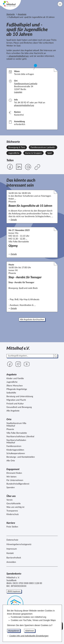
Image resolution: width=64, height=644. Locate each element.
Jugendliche (12, 382)
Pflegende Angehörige (17, 389)
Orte (9, 419)
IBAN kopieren (14, 591)
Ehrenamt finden (14, 473)
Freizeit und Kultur (15, 404)
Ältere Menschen (15, 386)
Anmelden (11, 562)
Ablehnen (30, 631)
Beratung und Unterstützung (20, 396)
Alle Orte (11, 461)
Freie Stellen (12, 527)
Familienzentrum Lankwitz (26, 84)
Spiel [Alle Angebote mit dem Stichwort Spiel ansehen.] (50, 153)
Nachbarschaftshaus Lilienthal (20, 437)
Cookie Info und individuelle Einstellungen (29, 636)
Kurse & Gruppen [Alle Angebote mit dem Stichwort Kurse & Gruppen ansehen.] (33, 153)
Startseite (11, 14)
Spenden (11, 488)
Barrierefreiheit (14, 558)
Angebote (22, 14)
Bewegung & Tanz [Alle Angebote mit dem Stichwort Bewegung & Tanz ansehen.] (17, 147)
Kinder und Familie (15, 379)
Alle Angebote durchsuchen (32, 320)
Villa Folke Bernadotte (17, 433)
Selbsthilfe (11, 393)
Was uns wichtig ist (15, 507)
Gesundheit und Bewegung (19, 407)
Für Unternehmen (15, 480)
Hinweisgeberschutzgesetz (19, 544)
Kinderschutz (13, 514)
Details (30, 220)
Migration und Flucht (16, 400)
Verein (10, 500)
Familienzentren (14, 446)
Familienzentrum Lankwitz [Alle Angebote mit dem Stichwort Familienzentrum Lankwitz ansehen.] (43, 147)
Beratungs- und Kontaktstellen (21, 457)
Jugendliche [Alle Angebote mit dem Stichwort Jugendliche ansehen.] (14, 153)
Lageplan (18, 92)
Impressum (12, 549)
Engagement (13, 469)
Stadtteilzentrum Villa (16, 425)
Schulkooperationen (16, 453)
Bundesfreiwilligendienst (18, 484)
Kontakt (10, 553)
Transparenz (12, 511)
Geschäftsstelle (14, 504)
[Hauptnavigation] (60, 4)
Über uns (11, 496)
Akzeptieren (14, 631)
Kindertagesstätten (15, 450)
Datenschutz (12, 540)
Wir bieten (11, 477)
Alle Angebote (13, 411)
